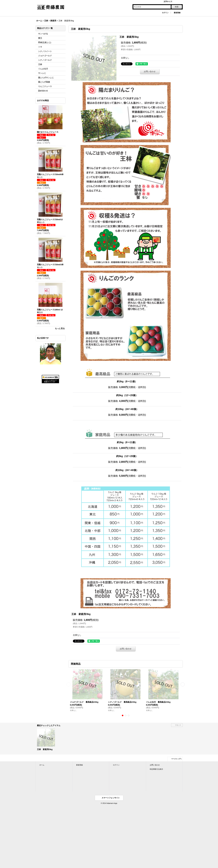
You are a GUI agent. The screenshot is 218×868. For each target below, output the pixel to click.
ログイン (165, 13)
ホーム (42, 765)
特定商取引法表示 (156, 769)
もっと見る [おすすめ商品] (60, 328)
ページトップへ (177, 759)
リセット (178, 725)
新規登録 (177, 13)
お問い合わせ (150, 71)
